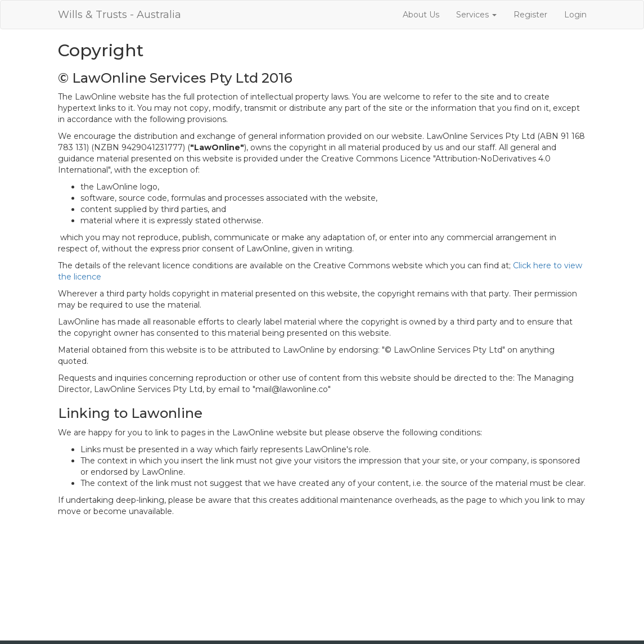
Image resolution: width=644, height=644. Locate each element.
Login (575, 15)
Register (530, 15)
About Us (421, 15)
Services (476, 15)
